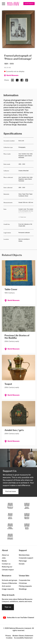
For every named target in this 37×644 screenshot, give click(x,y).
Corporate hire (24, 580)
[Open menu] (4, 4)
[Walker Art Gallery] (10, 526)
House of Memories (9, 583)
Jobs (4, 558)
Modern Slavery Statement (23, 636)
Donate (22, 564)
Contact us (6, 564)
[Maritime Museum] (27, 516)
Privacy (8, 636)
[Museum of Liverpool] (10, 506)
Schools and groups (10, 580)
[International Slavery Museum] (10, 516)
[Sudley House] (27, 526)
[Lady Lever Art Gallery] (10, 537)
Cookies (9, 638)
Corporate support (26, 558)
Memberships (24, 555)
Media (4, 561)
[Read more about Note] (26, 213)
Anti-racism (6, 586)
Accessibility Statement (23, 638)
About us (5, 555)
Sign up (8, 607)
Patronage (23, 561)
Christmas (23, 583)
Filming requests (25, 586)
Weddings (23, 589)
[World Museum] (27, 506)
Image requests (8, 589)
